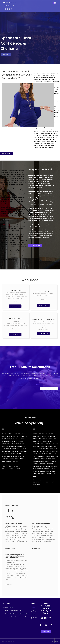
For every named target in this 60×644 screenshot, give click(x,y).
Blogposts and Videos (33, 618)
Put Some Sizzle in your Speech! (14, 523)
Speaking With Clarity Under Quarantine (43, 320)
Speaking (33, 611)
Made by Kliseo (54, 641)
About (33, 614)
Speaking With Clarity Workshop (14, 611)
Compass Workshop (43, 291)
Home (33, 608)
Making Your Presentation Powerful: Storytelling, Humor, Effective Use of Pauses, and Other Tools (15, 556)
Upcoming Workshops (8, 608)
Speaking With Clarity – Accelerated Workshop (17, 614)
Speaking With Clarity (15, 290)
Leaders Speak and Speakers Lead (41, 523)
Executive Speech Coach (9, 5)
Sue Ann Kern (9, 3)
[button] (55, 3)
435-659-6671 (8, 9)
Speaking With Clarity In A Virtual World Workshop (19, 617)
